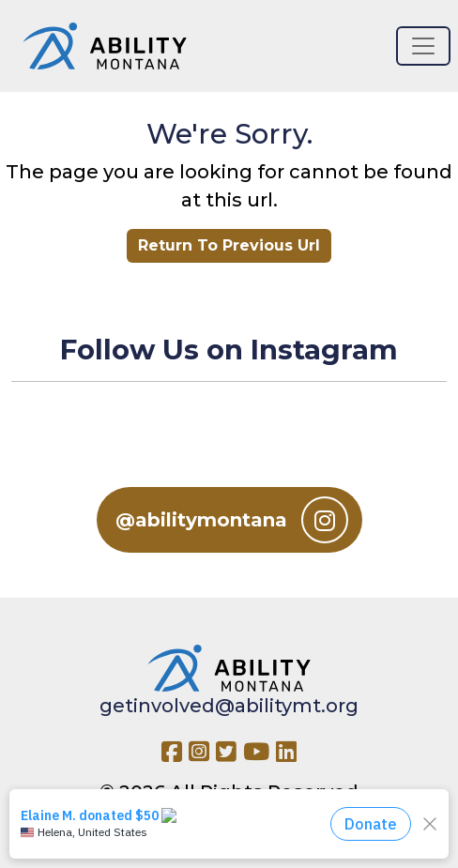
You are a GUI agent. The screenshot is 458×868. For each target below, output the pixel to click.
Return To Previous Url (229, 245)
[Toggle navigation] (423, 46)
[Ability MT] (105, 46)
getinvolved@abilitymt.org (229, 706)
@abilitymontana (232, 520)
